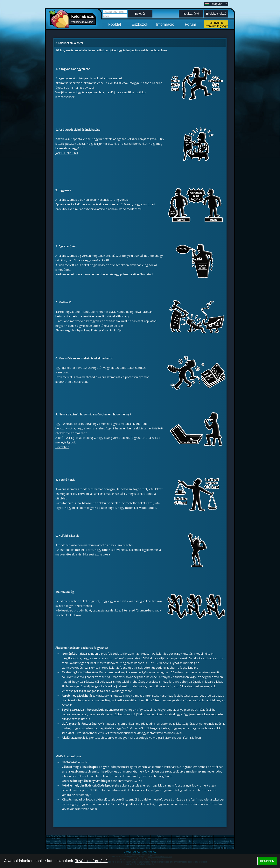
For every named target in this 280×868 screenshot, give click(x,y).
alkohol (143, 846)
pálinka (133, 846)
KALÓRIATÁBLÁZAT (56, 836)
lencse (75, 846)
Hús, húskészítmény (203, 836)
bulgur (111, 841)
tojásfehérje (192, 843)
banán (54, 841)
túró (232, 841)
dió (190, 841)
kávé (211, 843)
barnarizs (223, 841)
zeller (111, 848)
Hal (224, 836)
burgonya (123, 841)
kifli (148, 841)
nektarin (149, 843)
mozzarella (197, 848)
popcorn (201, 843)
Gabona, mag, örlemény (77, 836)
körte (211, 841)
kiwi (143, 843)
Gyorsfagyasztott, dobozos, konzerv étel (147, 839)
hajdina (212, 846)
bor (122, 843)
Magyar (220, 4)
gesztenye (213, 848)
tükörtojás (228, 843)
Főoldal (115, 24)
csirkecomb (51, 843)
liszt (221, 846)
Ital (203, 839)
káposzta (207, 848)
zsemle (101, 841)
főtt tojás (186, 841)
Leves (119, 839)
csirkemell (60, 841)
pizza (158, 841)
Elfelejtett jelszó (216, 14)
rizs (64, 841)
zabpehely (76, 841)
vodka (64, 846)
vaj (48, 848)
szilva (232, 843)
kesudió (185, 846)
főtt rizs (75, 843)
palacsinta (171, 843)
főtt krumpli (182, 846)
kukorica (97, 846)
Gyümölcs (161, 836)
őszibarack (229, 841)
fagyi (69, 846)
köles (195, 843)
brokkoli (217, 841)
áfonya (222, 843)
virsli (200, 841)
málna (174, 846)
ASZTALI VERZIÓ (132, 852)
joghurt (143, 848)
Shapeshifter (180, 737)
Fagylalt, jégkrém (161, 839)
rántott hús (161, 843)
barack (117, 848)
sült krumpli (129, 843)
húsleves (91, 843)
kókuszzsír (92, 848)
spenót (49, 846)
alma (69, 841)
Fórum (191, 24)
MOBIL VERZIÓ (149, 852)
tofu (148, 848)
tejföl (158, 846)
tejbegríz (107, 846)
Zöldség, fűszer (119, 836)
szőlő (169, 841)
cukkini (96, 843)
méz (206, 841)
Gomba (140, 836)
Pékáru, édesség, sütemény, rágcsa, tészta (106, 836)
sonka (169, 848)
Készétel (182, 839)
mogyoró (139, 846)
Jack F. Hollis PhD (67, 153)
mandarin (181, 841)
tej (143, 841)
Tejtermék (56, 839)
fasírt (69, 848)
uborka (175, 841)
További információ (91, 861)
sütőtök (96, 841)
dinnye (85, 841)
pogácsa (60, 848)
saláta (190, 848)
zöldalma (155, 848)
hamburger (208, 846)
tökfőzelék (118, 846)
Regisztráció (191, 14)
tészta (90, 846)
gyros (216, 843)
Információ (165, 24)
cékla (185, 843)
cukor (111, 843)
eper (106, 841)
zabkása (139, 843)
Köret (224, 839)
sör (80, 841)
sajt (80, 846)
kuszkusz (155, 841)
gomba (64, 843)
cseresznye (103, 843)
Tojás (98, 839)
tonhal (201, 848)
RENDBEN (267, 861)
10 (234, 848)
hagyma (128, 846)
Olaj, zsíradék (182, 836)
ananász (154, 843)
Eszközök (140, 24)
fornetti (217, 848)
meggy (227, 846)
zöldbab (154, 846)
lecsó (53, 846)
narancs (133, 841)
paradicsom (93, 841)
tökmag (122, 848)
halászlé (175, 848)
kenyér (70, 843)
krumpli (138, 841)
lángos (164, 843)
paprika (133, 843)
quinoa (201, 846)
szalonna (139, 848)
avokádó (118, 843)
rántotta (122, 846)
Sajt (77, 839)
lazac (85, 848)
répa (195, 841)
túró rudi (107, 848)
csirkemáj (81, 843)
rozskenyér (61, 846)
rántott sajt (150, 846)
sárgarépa (87, 843)
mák (75, 848)
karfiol (54, 843)
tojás (48, 841)
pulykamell (56, 848)
